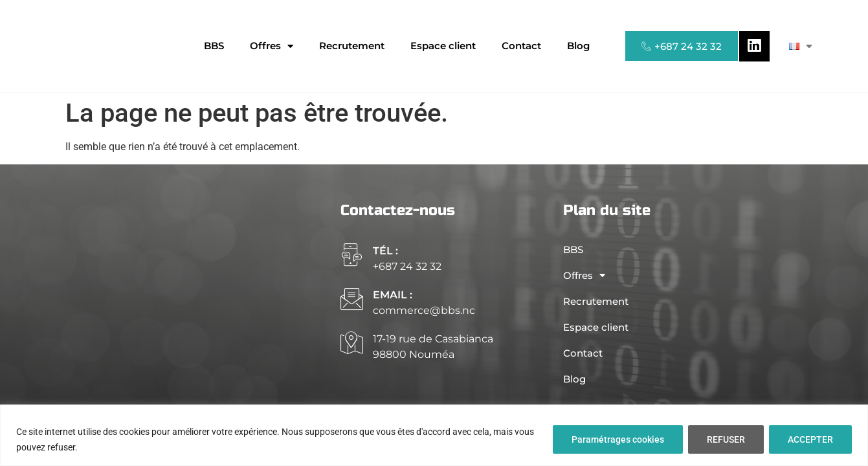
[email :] (352, 299)
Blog (578, 46)
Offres (272, 46)
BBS (214, 46)
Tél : (385, 251)
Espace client (443, 46)
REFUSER (726, 439)
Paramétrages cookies (618, 439)
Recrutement (352, 46)
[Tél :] (352, 255)
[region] (434, 435)
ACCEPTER (810, 439)
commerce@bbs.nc (424, 310)
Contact (521, 46)
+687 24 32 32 (407, 266)
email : (393, 295)
